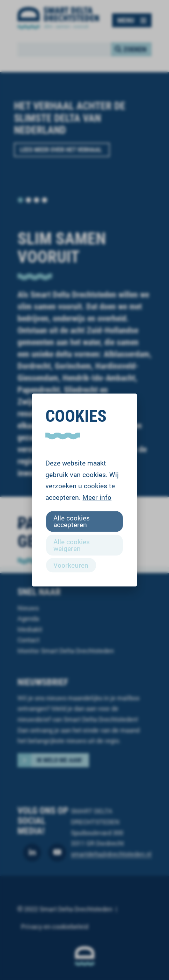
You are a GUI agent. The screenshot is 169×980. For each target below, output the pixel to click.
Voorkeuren (71, 565)
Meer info (97, 497)
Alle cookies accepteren (72, 521)
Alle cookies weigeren (72, 545)
